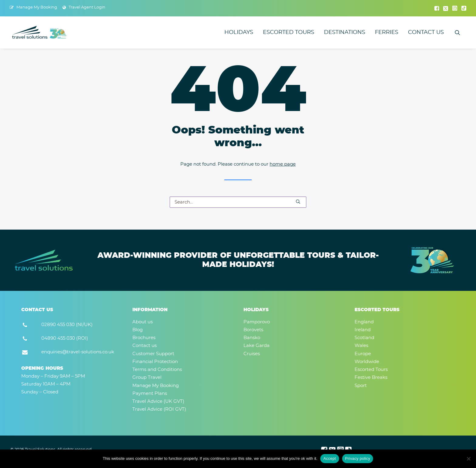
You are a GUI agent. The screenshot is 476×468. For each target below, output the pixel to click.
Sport (361, 386)
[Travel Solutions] (40, 32)
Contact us (426, 32)
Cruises (252, 354)
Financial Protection (155, 362)
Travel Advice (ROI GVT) (159, 409)
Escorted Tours (289, 32)
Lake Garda (257, 346)
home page (283, 164)
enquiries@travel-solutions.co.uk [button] (78, 352)
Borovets (253, 330)
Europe (363, 354)
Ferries (387, 32)
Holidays (239, 32)
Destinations (345, 32)
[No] (468, 459)
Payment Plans (150, 394)
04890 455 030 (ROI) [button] (65, 338)
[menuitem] (33, 7)
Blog (138, 330)
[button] (437, 8)
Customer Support (153, 354)
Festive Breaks (371, 377)
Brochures (144, 338)
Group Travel (147, 377)
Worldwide (367, 362)
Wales (361, 346)
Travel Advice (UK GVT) (158, 401)
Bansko (252, 338)
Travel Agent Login (87, 7)
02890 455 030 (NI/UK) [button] (67, 325)
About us (143, 322)
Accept (330, 458)
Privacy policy (358, 458)
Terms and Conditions (157, 370)
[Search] (238, 202)
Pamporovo (257, 322)
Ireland (363, 330)
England (364, 322)
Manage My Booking (37, 7)
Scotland (364, 338)
